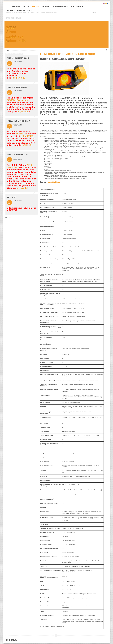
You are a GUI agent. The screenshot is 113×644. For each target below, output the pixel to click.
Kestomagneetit (46, 6)
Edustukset (26, 6)
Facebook (10, 640)
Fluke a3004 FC (28, 136)
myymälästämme (54, 182)
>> (13, 217)
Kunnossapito (11, 10)
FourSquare (18, 640)
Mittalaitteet (36, 6)
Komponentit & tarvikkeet (61, 6)
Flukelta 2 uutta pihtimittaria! (19, 121)
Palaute (29, 10)
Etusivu (8, 6)
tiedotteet (10, 54)
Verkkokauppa (16, 6)
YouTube (15, 640)
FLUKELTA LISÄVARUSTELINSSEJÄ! (18, 58)
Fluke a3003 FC (21, 134)
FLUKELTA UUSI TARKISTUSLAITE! (18, 155)
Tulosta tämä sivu (106, 50)
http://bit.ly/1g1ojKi (18, 78)
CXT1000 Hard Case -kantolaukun (18, 100)
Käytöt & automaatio (77, 6)
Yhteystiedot (21, 10)
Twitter (7, 640)
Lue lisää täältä (22, 188)
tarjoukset (18, 54)
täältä (25, 145)
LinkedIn (13, 640)
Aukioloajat (11, 197)
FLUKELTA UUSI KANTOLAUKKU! (17, 87)
